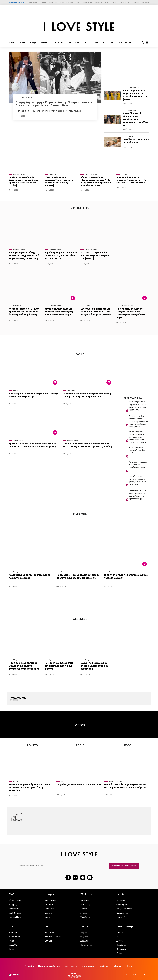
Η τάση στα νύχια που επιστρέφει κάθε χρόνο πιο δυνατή (125, 574)
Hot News (27, 98)
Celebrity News (134, 87)
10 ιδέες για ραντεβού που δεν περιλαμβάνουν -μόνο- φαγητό (61, 662)
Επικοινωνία (87, 962)
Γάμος (80, 42)
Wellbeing (85, 897)
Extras (119, 950)
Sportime (53, 2)
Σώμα (111, 569)
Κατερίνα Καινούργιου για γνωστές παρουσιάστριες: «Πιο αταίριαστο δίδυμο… (58, 311)
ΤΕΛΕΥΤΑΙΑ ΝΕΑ (133, 396)
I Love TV (89, 306)
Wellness (43, 42)
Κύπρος (120, 929)
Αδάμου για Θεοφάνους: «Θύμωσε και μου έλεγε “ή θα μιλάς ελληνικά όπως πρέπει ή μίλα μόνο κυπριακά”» (96, 181)
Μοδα (80, 352)
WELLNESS (80, 616)
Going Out (13, 942)
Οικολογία (121, 946)
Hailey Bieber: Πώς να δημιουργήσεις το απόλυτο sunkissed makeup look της (77, 574)
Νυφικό (84, 929)
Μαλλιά (48, 910)
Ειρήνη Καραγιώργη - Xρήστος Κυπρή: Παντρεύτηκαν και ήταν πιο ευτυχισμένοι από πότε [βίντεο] (54, 104)
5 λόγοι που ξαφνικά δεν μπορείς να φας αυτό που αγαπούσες (94, 663)
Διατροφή (89, 657)
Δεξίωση (84, 938)
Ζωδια (80, 743)
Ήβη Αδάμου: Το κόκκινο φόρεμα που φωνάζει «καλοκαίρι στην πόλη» (33, 393)
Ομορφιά (31, 42)
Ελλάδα (120, 933)
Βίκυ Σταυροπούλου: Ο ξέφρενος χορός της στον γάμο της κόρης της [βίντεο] (136, 95)
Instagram (115, 962)
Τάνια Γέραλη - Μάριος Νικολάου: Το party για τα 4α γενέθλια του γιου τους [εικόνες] (59, 181)
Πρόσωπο (49, 905)
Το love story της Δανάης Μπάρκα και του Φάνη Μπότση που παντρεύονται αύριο (132, 311)
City (77, 2)
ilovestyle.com (144, 971)
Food (72, 42)
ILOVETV (32, 743)
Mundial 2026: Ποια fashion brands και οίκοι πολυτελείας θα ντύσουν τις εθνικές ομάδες (86, 442)
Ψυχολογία (18, 657)
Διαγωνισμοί (117, 42)
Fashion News (73, 438)
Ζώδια (90, 42)
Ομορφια (80, 512)
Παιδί (11, 938)
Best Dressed (15, 910)
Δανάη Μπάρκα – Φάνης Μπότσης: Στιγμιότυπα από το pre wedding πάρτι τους (25, 255)
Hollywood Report (124, 905)
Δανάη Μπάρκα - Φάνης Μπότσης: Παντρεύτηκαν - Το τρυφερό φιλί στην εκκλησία (131, 180)
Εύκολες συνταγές (116, 779)
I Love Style (87, 2)
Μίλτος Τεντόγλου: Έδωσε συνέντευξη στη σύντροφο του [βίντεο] (97, 255)
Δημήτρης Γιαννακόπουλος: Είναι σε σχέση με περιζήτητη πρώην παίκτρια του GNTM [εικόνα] (24, 181)
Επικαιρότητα (126, 923)
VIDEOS (80, 723)
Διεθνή (119, 938)
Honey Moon (86, 942)
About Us (32, 962)
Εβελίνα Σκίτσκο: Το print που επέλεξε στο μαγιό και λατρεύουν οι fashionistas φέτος (32, 442)
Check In (114, 2)
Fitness (84, 905)
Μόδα (21, 42)
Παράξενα (121, 942)
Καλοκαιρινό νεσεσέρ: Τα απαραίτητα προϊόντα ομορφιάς (138, 462)
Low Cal (48, 938)
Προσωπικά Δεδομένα (51, 962)
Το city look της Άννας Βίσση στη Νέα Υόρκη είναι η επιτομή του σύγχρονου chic (85, 393)
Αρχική (12, 42)
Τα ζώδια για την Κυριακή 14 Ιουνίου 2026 (136, 141)
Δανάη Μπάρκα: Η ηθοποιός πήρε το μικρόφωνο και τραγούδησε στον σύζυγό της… (136, 119)
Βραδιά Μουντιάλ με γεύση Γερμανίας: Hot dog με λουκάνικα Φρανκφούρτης (126, 783)
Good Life (13, 929)
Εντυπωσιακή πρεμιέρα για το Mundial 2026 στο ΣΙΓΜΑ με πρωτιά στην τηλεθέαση (96, 311)
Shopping (13, 901)
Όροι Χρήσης (71, 962)
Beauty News (50, 897)
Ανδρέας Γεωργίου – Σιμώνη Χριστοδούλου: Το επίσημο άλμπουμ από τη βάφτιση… (24, 311)
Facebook (102, 962)
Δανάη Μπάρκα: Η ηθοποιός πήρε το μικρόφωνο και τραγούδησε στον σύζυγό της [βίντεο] (137, 435)
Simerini (43, 2)
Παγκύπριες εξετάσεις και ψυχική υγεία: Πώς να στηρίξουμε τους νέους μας (23, 663)
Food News (50, 929)
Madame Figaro (101, 2)
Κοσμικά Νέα (122, 910)
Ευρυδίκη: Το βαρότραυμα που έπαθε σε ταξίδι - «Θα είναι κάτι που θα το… (60, 255)
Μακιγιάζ (17, 569)
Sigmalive (33, 2)
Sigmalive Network (17, 2)
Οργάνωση (85, 933)
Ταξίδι (12, 946)
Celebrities (55, 42)
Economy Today (66, 2)
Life (64, 42)
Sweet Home (15, 933)
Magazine (125, 2)
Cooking (135, 2)
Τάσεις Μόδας (19, 438)
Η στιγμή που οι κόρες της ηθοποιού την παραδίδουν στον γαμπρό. (49, 111)
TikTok (127, 962)
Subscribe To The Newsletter (124, 863)
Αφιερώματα (102, 42)
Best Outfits (18, 388)
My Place (145, 2)
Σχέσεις (52, 657)
